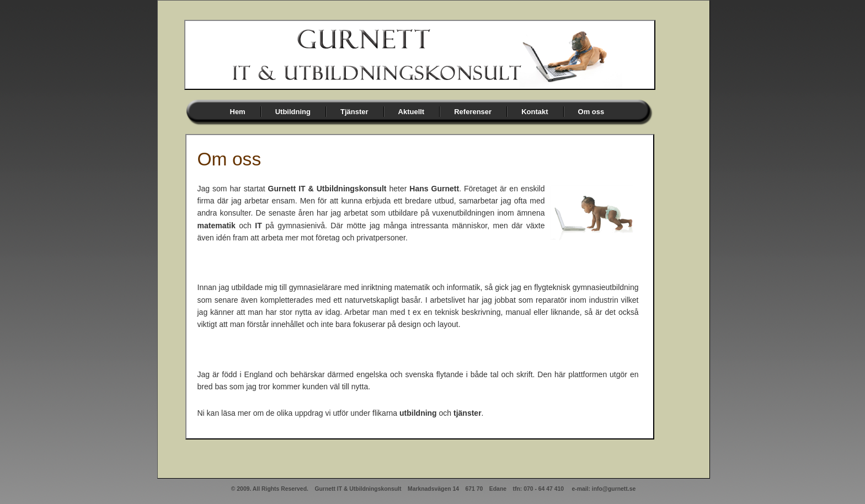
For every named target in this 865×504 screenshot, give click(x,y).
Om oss (591, 112)
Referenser (473, 112)
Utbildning (293, 112)
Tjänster (354, 112)
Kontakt (535, 112)
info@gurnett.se (614, 489)
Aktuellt (412, 112)
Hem (238, 112)
